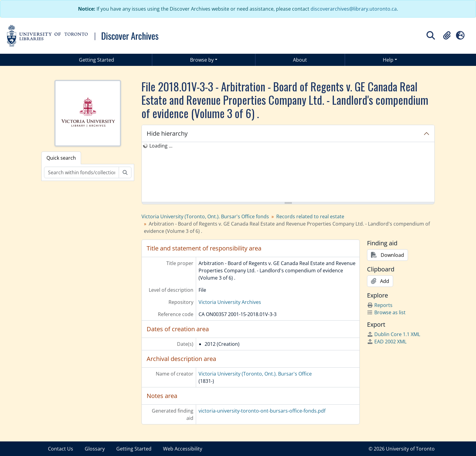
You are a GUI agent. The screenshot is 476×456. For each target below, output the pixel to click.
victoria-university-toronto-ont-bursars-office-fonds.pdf (262, 411)
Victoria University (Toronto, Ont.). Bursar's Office (255, 374)
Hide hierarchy (167, 133)
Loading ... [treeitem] (161, 146)
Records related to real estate (310, 216)
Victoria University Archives (230, 302)
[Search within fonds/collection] (82, 172)
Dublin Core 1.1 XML (394, 334)
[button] (447, 36)
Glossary (95, 449)
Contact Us (61, 449)
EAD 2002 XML (387, 342)
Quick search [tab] (61, 158)
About (300, 60)
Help (388, 60)
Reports (380, 305)
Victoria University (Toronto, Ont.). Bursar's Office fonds (205, 216)
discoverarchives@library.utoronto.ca (354, 9)
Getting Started (97, 60)
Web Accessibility (183, 449)
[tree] (288, 172)
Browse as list (386, 312)
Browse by (202, 60)
